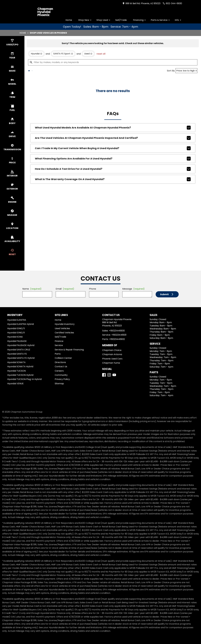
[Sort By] (186, 71)
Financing (140, 20)
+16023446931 (119, 335)
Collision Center (63, 358)
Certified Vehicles (64, 333)
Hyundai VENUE (15, 384)
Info (178, 20)
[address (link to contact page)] (141, 3)
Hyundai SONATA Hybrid (20, 366)
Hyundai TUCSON (16, 371)
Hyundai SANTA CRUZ (19, 350)
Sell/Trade (121, 20)
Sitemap (59, 384)
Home (69, 20)
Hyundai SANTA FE (17, 354)
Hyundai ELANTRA (17, 320)
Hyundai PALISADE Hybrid (21, 345)
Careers (59, 371)
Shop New (85, 20)
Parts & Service (161, 20)
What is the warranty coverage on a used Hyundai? (113, 179)
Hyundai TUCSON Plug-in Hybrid (24, 379)
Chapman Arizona (112, 354)
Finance (59, 341)
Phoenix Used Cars (112, 359)
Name (32, 289)
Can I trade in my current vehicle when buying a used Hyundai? (113, 148)
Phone (93, 289)
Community (61, 375)
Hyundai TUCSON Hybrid (20, 375)
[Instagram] (109, 375)
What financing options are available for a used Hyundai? (113, 159)
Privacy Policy (62, 379)
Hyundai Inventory (65, 324)
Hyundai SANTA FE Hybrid (21, 358)
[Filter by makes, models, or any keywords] (113, 62)
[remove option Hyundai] (37, 54)
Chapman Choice (112, 350)
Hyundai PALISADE (17, 341)
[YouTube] (114, 375)
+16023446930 (117, 331)
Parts (58, 354)
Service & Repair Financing (69, 350)
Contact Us (61, 366)
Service (59, 345)
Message (133, 289)
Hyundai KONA (15, 337)
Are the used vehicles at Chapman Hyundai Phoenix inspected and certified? (113, 138)
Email (65, 289)
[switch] (12, 43)
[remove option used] (88, 54)
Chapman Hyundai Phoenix (45, 12)
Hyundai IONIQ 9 (16, 333)
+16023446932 (117, 339)
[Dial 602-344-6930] (172, 3)
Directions (60, 362)
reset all (101, 54)
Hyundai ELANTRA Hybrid (21, 324)
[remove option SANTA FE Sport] (63, 54)
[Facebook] (104, 375)
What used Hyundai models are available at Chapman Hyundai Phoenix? (113, 128)
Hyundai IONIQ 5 (16, 328)
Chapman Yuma (111, 363)
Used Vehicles (62, 328)
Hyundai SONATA (16, 362)
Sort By (171, 71)
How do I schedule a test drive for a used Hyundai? (113, 169)
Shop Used (104, 20)
